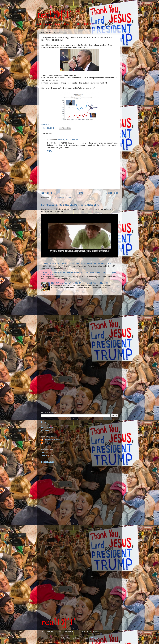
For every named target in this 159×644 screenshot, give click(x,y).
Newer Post (48, 193)
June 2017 (45, 455)
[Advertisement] (49, 333)
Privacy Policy (47, 428)
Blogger (95, 638)
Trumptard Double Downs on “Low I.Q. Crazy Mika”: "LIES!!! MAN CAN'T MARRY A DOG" (77, 264)
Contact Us (46, 431)
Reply (50, 151)
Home (80, 193)
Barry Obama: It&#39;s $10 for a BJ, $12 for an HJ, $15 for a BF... (70, 205)
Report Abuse (48, 462)
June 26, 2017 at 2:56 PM (68, 140)
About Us (45, 425)
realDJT (54, 15)
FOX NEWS (46, 124)
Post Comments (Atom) (62, 198)
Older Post (112, 193)
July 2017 (45, 453)
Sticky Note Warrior (52, 440)
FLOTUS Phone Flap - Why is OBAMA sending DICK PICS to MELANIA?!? (80, 283)
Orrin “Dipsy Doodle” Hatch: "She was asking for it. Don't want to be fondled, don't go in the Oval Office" (79, 273)
